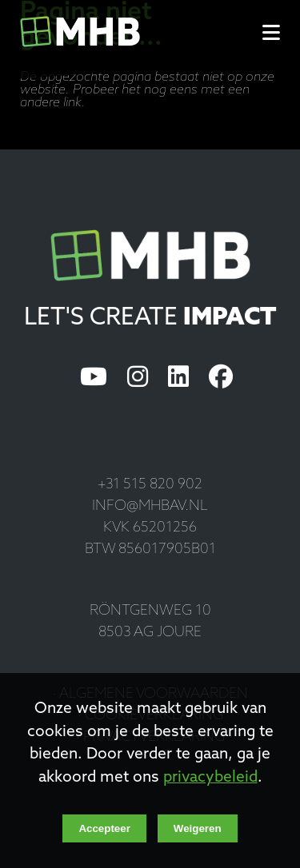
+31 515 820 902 (150, 485)
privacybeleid (210, 778)
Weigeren (198, 828)
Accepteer (104, 828)
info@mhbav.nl (150, 506)
